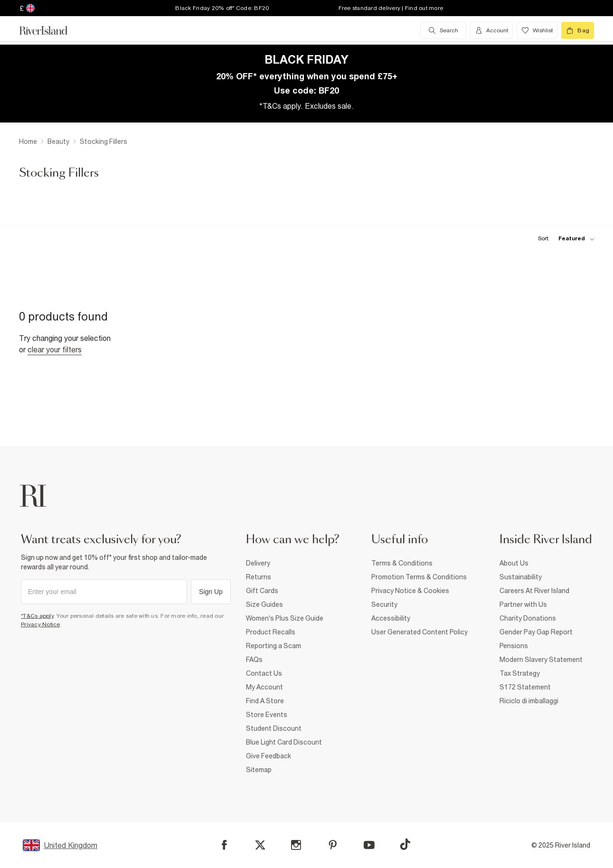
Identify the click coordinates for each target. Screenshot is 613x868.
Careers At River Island (534, 591)
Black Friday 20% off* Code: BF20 (222, 8)
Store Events (267, 715)
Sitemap (259, 770)
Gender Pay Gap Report (536, 632)
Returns (259, 577)
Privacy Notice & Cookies (410, 591)
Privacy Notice (41, 624)
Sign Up (211, 592)
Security (384, 604)
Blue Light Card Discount (284, 742)
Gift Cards (262, 591)
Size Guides (264, 604)
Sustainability (521, 577)
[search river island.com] (443, 30)
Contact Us (264, 673)
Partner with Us (523, 604)
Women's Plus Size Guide (285, 618)
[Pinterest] (333, 845)
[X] (260, 845)
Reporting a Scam (273, 646)
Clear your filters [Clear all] (55, 349)
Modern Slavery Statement (541, 660)
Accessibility (391, 618)
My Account (264, 687)
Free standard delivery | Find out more (391, 8)
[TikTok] (405, 844)
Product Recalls (271, 632)
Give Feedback (269, 756)
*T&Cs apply (37, 616)
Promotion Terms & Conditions (419, 577)
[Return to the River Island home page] (50, 30)
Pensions (514, 646)
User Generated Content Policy (420, 632)
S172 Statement (525, 687)
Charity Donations (528, 618)
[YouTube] (369, 845)
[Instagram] (296, 845)
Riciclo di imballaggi (529, 701)
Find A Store (265, 701)
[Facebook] (224, 845)
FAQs (254, 660)
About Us (514, 563)
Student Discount (274, 728)
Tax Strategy (520, 673)
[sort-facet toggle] (564, 239)
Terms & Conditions (402, 563)
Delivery (258, 563)
